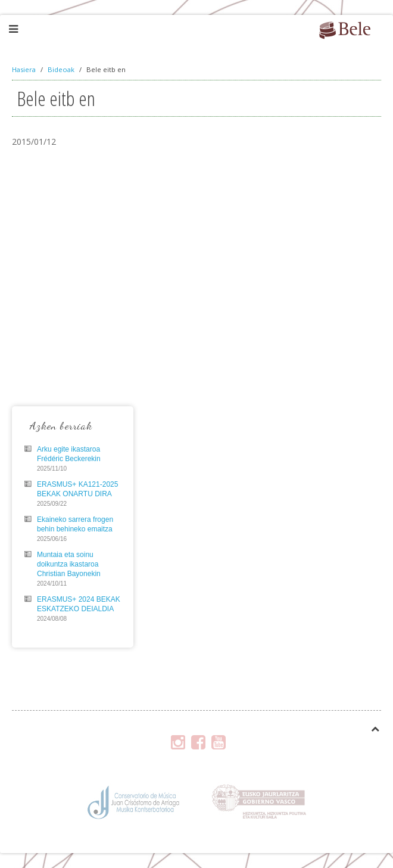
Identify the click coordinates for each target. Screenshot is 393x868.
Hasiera (24, 69)
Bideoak (61, 69)
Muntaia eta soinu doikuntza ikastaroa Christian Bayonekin (69, 564)
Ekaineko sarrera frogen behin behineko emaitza (75, 524)
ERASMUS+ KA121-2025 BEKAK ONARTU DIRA (77, 489)
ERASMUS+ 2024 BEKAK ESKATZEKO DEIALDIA (79, 604)
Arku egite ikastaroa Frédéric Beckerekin (69, 454)
